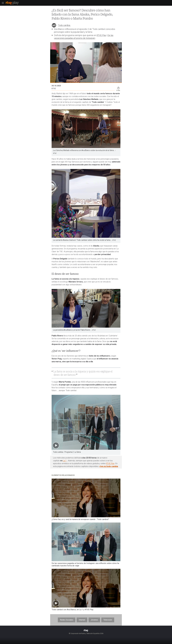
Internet (82, 620)
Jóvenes (94, 620)
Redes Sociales (67, 620)
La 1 (65, 461)
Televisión (108, 620)
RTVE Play (101, 35)
